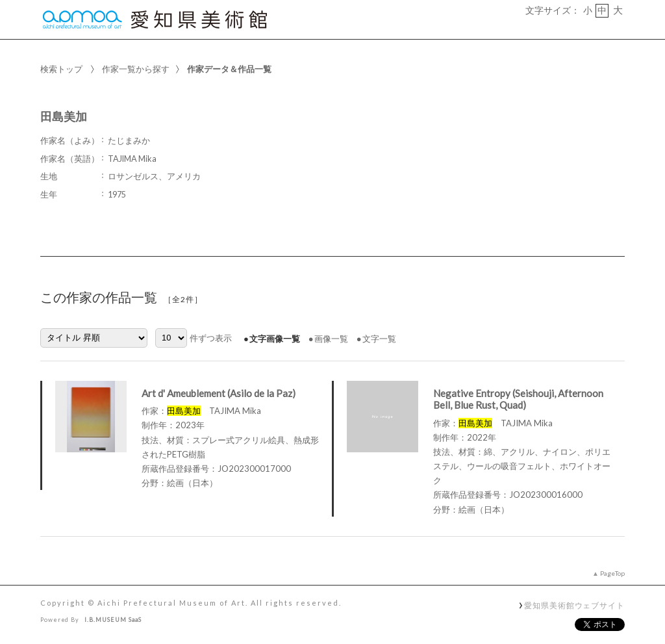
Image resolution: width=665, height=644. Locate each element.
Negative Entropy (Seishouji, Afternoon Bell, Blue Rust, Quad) (518, 399)
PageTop (612, 573)
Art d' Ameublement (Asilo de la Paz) (219, 393)
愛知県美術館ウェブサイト (574, 605)
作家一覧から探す (136, 69)
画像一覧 (331, 339)
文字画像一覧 (275, 339)
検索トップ (61, 69)
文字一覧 (379, 339)
